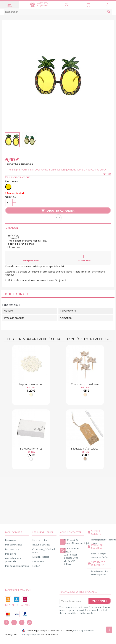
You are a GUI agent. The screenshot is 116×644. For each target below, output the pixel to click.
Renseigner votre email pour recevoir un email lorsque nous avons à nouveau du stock (57, 170)
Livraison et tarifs (41, 540)
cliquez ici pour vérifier (83, 631)
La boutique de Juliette (30, 635)
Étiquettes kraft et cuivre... (85, 449)
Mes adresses (12, 549)
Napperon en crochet (31, 384)
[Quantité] (9, 203)
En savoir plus (15, 247)
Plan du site (38, 561)
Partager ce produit (32, 258)
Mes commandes (14, 545)
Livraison (58, 228)
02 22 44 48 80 (84, 258)
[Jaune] (8, 187)
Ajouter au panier (58, 211)
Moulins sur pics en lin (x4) (85, 384)
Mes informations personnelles (14, 560)
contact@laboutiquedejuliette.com (81, 543)
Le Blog (36, 566)
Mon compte (11, 540)
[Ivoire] (31, 394)
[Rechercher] (58, 12)
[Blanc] (31, 459)
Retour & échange (41, 545)
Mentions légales (41, 557)
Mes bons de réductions (17, 566)
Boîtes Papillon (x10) (31, 449)
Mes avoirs (10, 554)
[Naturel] (85, 394)
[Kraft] (85, 459)
